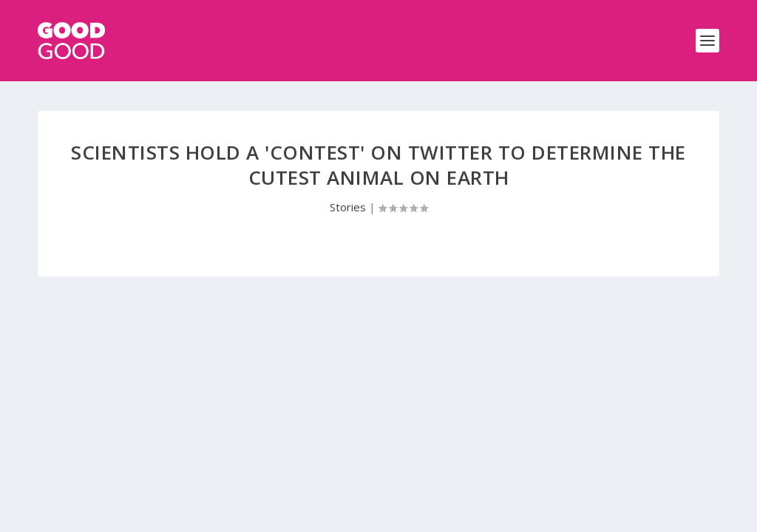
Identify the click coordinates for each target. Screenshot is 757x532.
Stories (348, 207)
